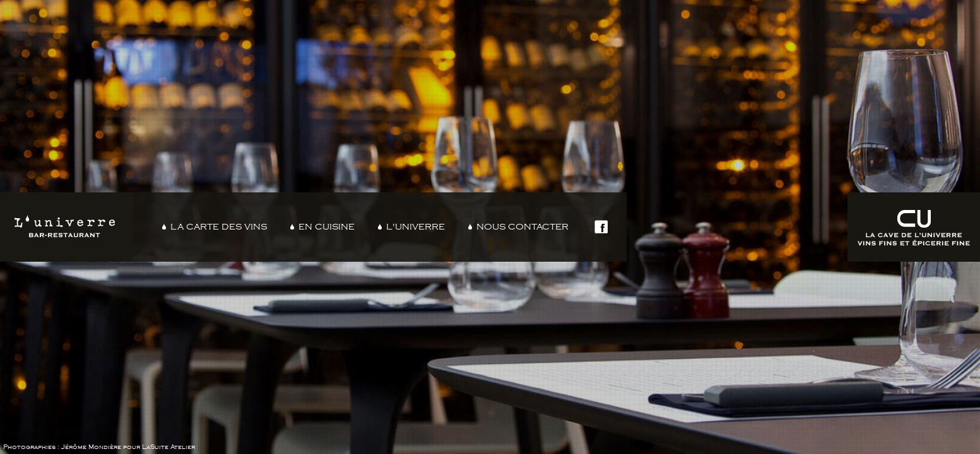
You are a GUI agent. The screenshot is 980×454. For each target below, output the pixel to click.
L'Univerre (416, 227)
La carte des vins (219, 227)
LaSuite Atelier (168, 447)
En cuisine (327, 227)
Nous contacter (522, 227)
